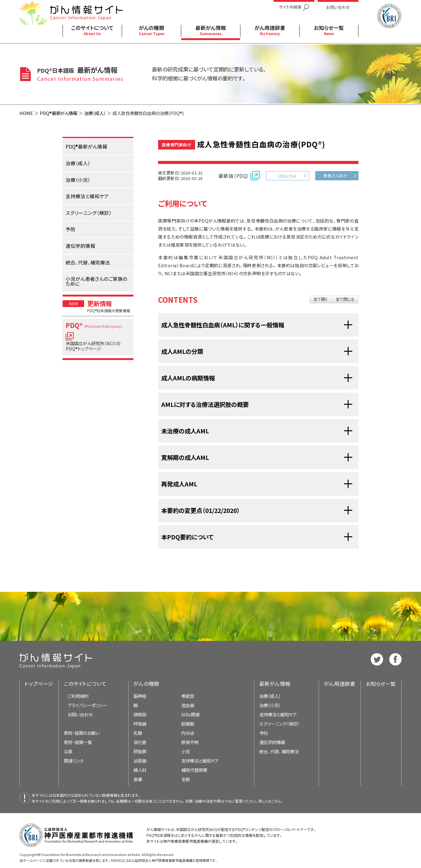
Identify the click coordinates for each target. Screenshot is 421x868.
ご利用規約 (78, 696)
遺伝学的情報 (272, 742)
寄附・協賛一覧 (78, 742)
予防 (264, 733)
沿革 (68, 751)
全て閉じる (345, 299)
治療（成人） (95, 113)
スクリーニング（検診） (279, 724)
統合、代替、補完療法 (279, 751)
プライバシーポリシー (87, 705)
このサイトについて (85, 684)
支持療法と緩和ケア (278, 714)
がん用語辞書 (339, 684)
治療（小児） (270, 705)
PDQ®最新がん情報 (59, 113)
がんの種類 (146, 684)
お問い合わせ (80, 714)
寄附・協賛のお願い (82, 733)
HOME (26, 113)
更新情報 (100, 303)
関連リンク (74, 761)
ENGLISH (287, 176)
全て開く (321, 299)
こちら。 (277, 801)
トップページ (39, 684)
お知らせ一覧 (381, 684)
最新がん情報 (275, 684)
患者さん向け (335, 176)
